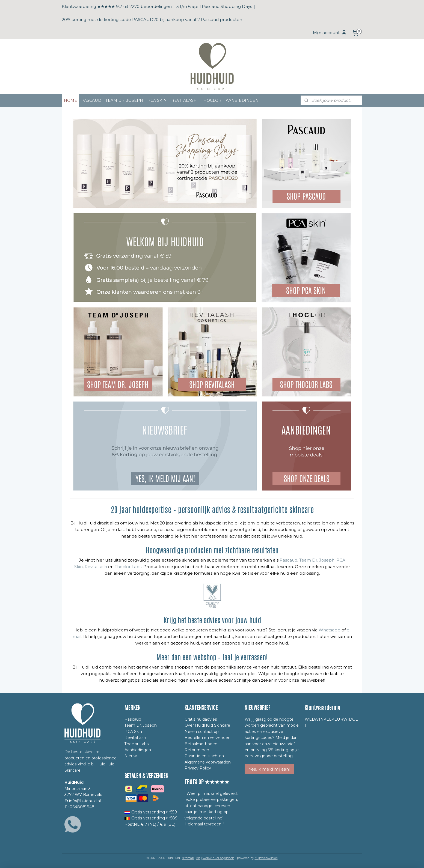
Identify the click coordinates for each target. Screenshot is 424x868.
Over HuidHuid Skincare (207, 725)
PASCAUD (91, 100)
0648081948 (82, 807)
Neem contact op (202, 732)
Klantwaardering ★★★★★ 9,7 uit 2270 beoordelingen (117, 6)
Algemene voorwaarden (208, 762)
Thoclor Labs (128, 567)
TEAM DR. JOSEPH (124, 100)
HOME (70, 100)
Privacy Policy (198, 768)
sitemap (188, 858)
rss (198, 858)
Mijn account (330, 33)
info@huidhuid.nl (85, 801)
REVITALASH (184, 100)
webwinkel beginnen (218, 858)
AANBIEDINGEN (242, 100)
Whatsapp (329, 630)
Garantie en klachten (204, 756)
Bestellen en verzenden (207, 738)
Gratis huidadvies (201, 719)
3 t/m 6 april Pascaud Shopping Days (214, 6)
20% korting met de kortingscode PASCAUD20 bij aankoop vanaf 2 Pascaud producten (152, 20)
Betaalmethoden (201, 744)
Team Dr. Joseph (316, 560)
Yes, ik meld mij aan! (269, 769)
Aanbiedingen (138, 750)
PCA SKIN (157, 100)
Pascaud (288, 560)
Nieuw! (131, 756)
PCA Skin (133, 732)
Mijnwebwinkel (266, 858)
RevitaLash (96, 567)
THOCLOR (211, 100)
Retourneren (197, 750)
